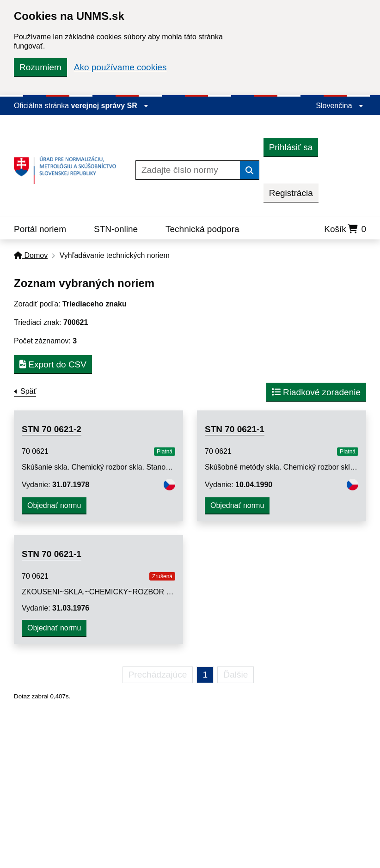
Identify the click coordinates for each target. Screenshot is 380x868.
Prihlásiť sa (291, 147)
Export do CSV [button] (53, 364)
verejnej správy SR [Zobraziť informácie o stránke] (110, 106)
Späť (28, 391)
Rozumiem (40, 67)
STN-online (116, 229)
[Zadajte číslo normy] (188, 170)
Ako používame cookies (120, 67)
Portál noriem (40, 229)
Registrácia (291, 193)
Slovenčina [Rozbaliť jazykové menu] (340, 106)
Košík (345, 229)
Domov (31, 255)
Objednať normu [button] (54, 505)
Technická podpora (202, 229)
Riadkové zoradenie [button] (316, 392)
